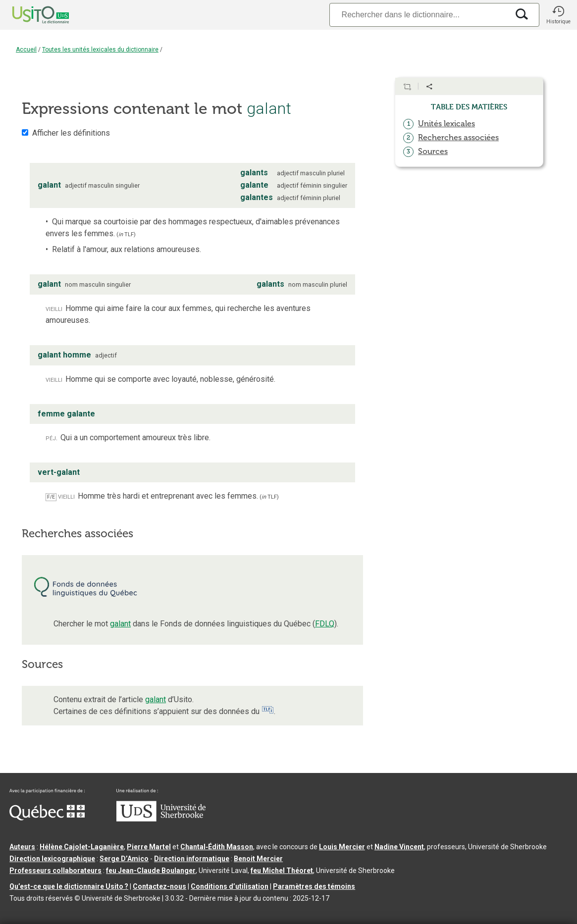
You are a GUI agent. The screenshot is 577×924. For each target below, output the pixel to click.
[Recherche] (419, 15)
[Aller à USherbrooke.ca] (161, 819)
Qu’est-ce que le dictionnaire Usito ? (69, 886)
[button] (558, 15)
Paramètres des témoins (314, 886)
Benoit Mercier (258, 859)
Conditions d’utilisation (230, 886)
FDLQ (325, 624)
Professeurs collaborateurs (55, 871)
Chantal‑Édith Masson (217, 847)
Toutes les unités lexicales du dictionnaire (100, 50)
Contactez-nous (159, 886)
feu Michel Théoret (282, 871)
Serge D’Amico (124, 859)
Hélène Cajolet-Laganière (82, 847)
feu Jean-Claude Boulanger (151, 871)
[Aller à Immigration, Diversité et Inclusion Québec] (47, 818)
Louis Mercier (342, 847)
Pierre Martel (149, 847)
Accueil (26, 50)
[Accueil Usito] (30, 15)
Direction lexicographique (52, 859)
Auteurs (22, 847)
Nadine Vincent (399, 847)
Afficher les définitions (71, 133)
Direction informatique (192, 859)
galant (120, 624)
